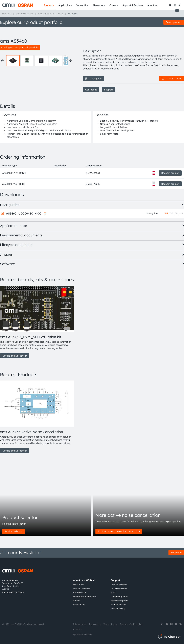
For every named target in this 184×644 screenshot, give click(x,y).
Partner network (119, 605)
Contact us (91, 90)
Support (108, 90)
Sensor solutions (25, 14)
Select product (174, 22)
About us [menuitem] (152, 5)
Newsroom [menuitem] (99, 5)
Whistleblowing (118, 609)
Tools (113, 593)
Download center (119, 589)
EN (166, 213)
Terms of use (95, 624)
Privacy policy (80, 624)
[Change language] (175, 5)
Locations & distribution (85, 597)
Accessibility (79, 605)
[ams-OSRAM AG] (18, 5)
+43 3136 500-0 (17, 592)
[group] (36, 322)
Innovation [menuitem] (82, 5)
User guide (93, 79)
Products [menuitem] (49, 5)
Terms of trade (111, 624)
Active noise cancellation (51, 14)
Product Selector (119, 585)
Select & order (172, 79)
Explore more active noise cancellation (119, 531)
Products (7, 14)
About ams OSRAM (84, 580)
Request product (170, 173)
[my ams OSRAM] (179, 5)
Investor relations (82, 589)
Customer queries (119, 597)
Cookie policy (136, 624)
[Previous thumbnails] (2, 61)
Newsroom (78, 585)
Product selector (14, 531)
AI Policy (77, 629)
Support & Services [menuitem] (133, 5)
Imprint (123, 624)
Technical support (119, 601)
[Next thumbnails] (70, 61)
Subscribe (176, 553)
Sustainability (80, 593)
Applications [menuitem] (65, 5)
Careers (77, 601)
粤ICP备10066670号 (83, 634)
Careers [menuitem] (113, 5)
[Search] (170, 5)
